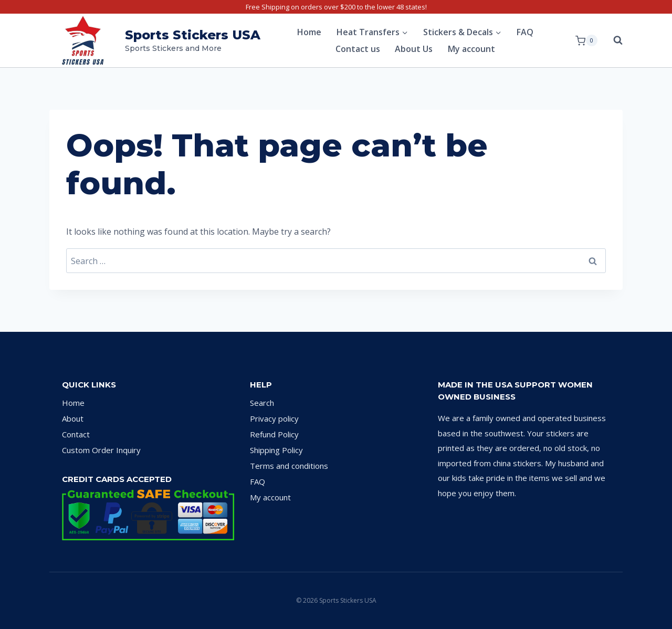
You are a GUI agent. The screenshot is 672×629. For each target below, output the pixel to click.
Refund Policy (274, 434)
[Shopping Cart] (586, 40)
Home (309, 32)
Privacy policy (274, 418)
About (73, 418)
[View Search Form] (613, 40)
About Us (414, 49)
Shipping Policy (276, 450)
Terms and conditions (289, 466)
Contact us (358, 49)
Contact (76, 434)
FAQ (525, 32)
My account (471, 49)
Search (262, 403)
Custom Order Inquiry (101, 450)
